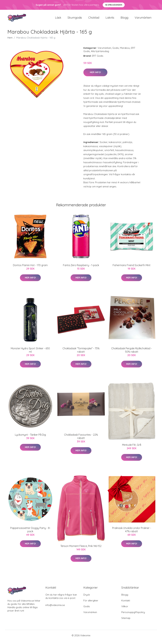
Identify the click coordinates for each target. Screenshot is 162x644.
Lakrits (110, 19)
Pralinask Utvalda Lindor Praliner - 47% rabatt (132, 533)
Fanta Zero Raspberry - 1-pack (81, 268)
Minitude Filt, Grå (132, 448)
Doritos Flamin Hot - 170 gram (30, 268)
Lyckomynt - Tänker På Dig (30, 438)
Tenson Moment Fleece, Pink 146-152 (81, 549)
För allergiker (91, 604)
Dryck (87, 598)
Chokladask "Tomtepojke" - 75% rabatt (81, 353)
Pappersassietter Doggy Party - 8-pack (30, 533)
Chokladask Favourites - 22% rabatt (81, 440)
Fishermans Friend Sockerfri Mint (132, 268)
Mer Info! (95, 75)
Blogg (124, 19)
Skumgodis (75, 19)
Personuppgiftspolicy (133, 615)
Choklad (94, 19)
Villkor (125, 610)
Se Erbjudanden (114, 5)
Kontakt (126, 604)
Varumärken (143, 19)
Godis (116, 51)
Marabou (125, 51)
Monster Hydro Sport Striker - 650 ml (30, 353)
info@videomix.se (55, 608)
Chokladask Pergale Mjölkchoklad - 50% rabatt (132, 353)
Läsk (58, 19)
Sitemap (126, 621)
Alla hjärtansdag (100, 54)
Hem (10, 41)
